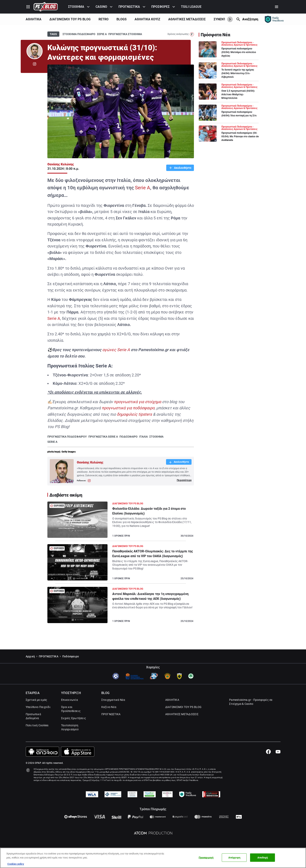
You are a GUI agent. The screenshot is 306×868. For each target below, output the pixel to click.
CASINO (101, 7)
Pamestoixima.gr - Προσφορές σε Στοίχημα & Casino (251, 702)
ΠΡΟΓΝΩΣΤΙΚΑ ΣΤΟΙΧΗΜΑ (125, 34)
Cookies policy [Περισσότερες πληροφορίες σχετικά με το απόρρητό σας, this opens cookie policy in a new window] (16, 864)
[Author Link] (35, 51)
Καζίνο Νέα (109, 707)
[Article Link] (121, 521)
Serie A (143, 188)
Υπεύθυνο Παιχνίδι (38, 707)
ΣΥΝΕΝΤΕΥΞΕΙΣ (225, 19)
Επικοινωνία (69, 700)
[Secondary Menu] (277, 7)
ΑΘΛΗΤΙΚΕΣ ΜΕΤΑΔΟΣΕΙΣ (187, 19)
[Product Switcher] (28, 7)
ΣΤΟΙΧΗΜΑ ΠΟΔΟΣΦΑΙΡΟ (79, 34)
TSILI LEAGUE (191, 7)
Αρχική (30, 656)
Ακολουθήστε (182, 168)
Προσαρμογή (206, 858)
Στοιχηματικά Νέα (113, 700)
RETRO (104, 19)
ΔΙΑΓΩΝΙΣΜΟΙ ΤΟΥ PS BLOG (70, 19)
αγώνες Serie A (116, 350)
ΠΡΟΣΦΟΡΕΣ (160, 7)
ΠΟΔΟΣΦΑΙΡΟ (129, 437)
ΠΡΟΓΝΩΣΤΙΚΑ (129, 7)
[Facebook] (268, 752)
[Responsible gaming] (274, 19)
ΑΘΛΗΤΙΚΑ (34, 19)
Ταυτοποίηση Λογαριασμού (70, 727)
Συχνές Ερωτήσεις (74, 718)
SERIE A (52, 442)
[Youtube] (278, 752)
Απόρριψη (234, 858)
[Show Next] (230, 19)
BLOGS (122, 19)
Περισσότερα (184, 480)
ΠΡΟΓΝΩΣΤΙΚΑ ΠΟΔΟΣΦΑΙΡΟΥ (67, 437)
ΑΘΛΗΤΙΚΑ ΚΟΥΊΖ (147, 19)
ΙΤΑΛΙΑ (143, 437)
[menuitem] (79, 7)
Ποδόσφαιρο (71, 656)
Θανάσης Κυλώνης (61, 164)
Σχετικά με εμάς (37, 700)
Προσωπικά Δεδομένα (33, 716)
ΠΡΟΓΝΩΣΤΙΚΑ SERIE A (103, 437)
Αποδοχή (263, 858)
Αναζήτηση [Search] (250, 19)
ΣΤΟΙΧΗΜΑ (76, 7)
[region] (153, 858)
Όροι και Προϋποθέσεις (71, 709)
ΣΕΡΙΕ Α (102, 34)
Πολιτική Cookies (37, 725)
